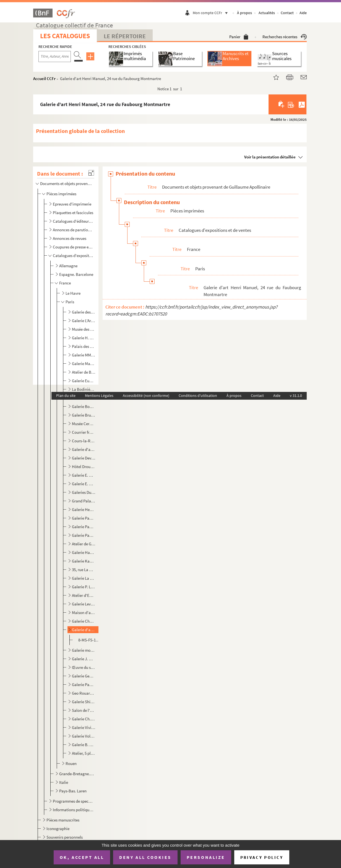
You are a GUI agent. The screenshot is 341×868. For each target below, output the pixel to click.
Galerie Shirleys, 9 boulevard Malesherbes (84, 702)
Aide (303, 13)
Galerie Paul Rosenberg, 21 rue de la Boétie (84, 685)
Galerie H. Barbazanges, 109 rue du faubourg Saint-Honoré (84, 338)
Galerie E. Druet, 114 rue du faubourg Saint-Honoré (84, 475)
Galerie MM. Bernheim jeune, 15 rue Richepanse (84, 355)
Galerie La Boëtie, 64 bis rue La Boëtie (84, 578)
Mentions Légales (99, 396)
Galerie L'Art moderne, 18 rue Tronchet (84, 321)
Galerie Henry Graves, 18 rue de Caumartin (84, 509)
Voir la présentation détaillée (270, 157)
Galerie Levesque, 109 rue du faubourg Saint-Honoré (84, 604)
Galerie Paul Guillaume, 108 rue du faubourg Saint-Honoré (84, 535)
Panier (239, 37)
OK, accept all (82, 857)
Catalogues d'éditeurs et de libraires (73, 221)
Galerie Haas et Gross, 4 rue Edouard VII (84, 552)
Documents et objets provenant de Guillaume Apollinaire (66, 183)
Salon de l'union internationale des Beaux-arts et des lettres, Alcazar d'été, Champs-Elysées (84, 710)
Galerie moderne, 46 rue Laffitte (84, 650)
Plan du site (66, 396)
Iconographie (58, 829)
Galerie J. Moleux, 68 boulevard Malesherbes (84, 659)
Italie (64, 782)
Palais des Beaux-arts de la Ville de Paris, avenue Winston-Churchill (84, 346)
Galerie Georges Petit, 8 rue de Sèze (84, 676)
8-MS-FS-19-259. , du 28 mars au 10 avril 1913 (89, 640)
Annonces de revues (70, 238)
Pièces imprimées (61, 194)
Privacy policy (262, 857)
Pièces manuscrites (63, 820)
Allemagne (68, 266)
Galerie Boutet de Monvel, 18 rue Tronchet (84, 406)
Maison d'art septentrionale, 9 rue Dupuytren (84, 613)
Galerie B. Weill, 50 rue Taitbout (84, 745)
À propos (244, 13)
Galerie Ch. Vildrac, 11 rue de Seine (84, 719)
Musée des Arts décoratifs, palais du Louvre (84, 329)
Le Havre (73, 293)
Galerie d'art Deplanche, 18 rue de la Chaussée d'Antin (84, 449)
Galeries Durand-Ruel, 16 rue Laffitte (84, 492)
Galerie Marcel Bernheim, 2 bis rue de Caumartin (84, 364)
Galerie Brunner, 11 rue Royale (84, 415)
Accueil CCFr (44, 79)
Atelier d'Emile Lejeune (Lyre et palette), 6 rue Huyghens (84, 595)
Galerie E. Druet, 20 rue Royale (84, 484)
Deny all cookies (145, 857)
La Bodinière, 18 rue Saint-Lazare (84, 389)
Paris (70, 302)
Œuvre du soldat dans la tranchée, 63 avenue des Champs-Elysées (84, 667)
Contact (287, 13)
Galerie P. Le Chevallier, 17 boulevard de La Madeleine (84, 587)
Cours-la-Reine (84, 441)
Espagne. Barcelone (76, 274)
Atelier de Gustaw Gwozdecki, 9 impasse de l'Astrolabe (84, 544)
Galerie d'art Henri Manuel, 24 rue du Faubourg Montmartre (84, 630)
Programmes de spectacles (73, 801)
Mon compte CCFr (212, 13)
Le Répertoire (125, 36)
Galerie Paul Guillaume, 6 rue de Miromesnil (84, 518)
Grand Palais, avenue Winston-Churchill (84, 501)
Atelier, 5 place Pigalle (84, 753)
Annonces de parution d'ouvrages (73, 230)
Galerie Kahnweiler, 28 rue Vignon (84, 561)
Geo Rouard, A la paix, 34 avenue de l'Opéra (84, 693)
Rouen (71, 763)
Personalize (206, 857)
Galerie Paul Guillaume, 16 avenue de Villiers (84, 527)
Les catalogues (65, 36)
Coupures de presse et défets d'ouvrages (73, 247)
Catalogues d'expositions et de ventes (73, 255)
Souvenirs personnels (65, 837)
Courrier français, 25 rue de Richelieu (84, 432)
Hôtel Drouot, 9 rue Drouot (84, 467)
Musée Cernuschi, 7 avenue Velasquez (84, 424)
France (65, 283)
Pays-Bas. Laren (73, 791)
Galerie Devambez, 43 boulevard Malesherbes (84, 458)
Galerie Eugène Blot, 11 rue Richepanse (84, 381)
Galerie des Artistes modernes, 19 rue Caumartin (84, 312)
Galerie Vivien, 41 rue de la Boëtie (84, 727)
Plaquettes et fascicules (73, 213)
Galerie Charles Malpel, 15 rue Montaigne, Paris (84, 621)
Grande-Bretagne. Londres (77, 774)
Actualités (267, 13)
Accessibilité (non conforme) (146, 396)
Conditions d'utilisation (198, 396)
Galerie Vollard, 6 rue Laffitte (84, 736)
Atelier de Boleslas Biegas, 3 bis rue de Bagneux (84, 372)
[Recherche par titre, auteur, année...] (55, 57)
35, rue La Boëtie (84, 570)
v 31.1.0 (296, 396)
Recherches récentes (285, 37)
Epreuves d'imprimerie (72, 204)
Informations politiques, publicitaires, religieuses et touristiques (73, 810)
